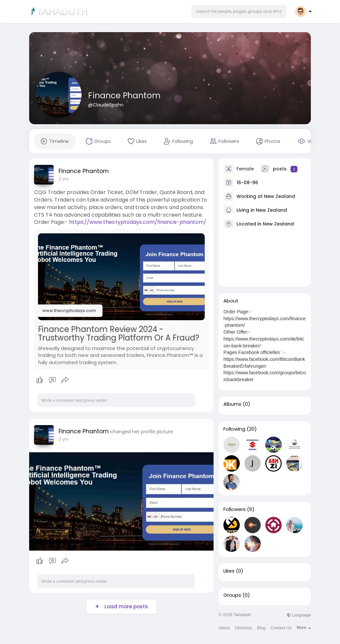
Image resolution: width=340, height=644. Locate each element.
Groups (232, 595)
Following (234, 429)
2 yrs (64, 179)
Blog (261, 628)
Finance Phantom (124, 96)
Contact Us (281, 628)
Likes (229, 571)
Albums (232, 404)
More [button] (304, 627)
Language (299, 615)
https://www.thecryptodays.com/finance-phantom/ (138, 222)
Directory (243, 628)
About (224, 628)
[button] (239, 11)
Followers (235, 509)
